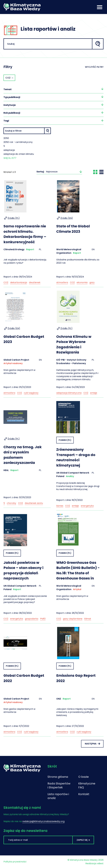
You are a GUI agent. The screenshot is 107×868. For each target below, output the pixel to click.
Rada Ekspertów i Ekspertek (59, 785)
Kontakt (84, 794)
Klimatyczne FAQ (86, 785)
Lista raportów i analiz (58, 796)
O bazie (84, 777)
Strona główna (58, 777)
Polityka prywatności (15, 862)
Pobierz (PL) (65, 440)
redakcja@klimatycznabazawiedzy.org (43, 821)
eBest (100, 863)
